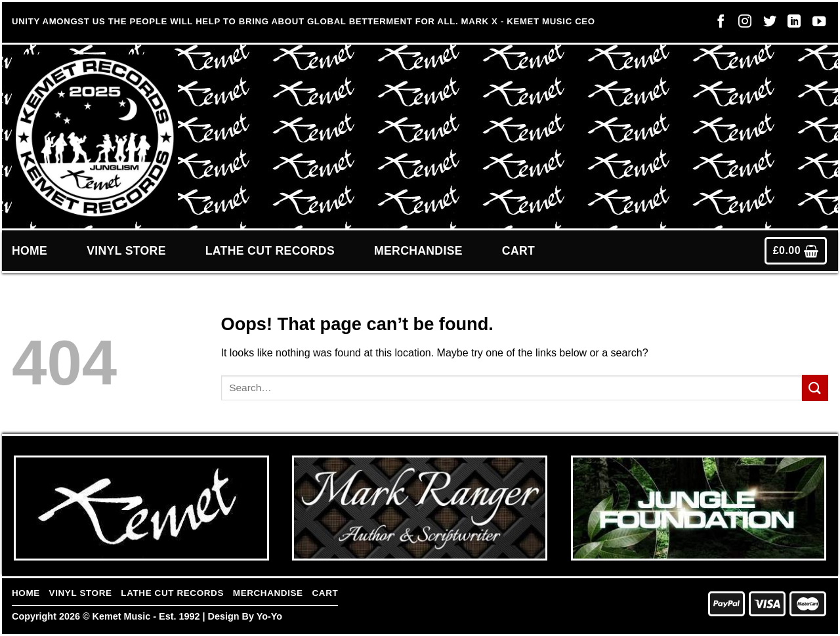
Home (30, 251)
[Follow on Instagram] (742, 24)
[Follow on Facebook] (717, 24)
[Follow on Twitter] (766, 24)
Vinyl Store (126, 251)
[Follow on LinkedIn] (791, 24)
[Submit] (815, 388)
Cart (518, 251)
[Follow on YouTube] (816, 24)
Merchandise (418, 251)
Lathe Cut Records (270, 251)
